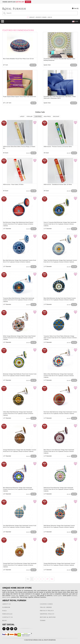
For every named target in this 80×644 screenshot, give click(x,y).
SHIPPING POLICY (47, 614)
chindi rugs (15, 596)
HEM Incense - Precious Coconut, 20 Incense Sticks (58, 147)
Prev (28, 579)
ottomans (74, 596)
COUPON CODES (46, 604)
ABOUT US (7, 604)
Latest (22, 116)
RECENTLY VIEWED (41, 17)
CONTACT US (8, 617)
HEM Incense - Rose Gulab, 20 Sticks (13, 184)
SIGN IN (50, 17)
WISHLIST (32, 17)
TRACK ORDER (46, 607)
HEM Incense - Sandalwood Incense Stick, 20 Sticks (58, 184)
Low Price (38, 116)
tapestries (33, 596)
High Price (47, 116)
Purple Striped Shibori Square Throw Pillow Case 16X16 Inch (20, 97)
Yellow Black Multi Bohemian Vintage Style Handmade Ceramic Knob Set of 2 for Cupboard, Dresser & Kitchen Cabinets (18, 414)
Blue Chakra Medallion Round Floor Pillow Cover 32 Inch (18, 59)
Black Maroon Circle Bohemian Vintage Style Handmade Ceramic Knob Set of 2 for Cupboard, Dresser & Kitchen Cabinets (59, 451)
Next (52, 579)
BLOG (5, 620)
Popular (30, 116)
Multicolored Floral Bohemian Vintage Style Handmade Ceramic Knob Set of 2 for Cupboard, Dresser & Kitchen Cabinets (59, 489)
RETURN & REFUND (48, 617)
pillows (27, 596)
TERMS (43, 620)
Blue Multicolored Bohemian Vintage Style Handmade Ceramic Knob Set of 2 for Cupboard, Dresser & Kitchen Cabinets (18, 489)
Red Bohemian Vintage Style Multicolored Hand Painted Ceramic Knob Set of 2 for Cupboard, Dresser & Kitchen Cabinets (18, 224)
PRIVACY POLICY (47, 611)
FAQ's (5, 611)
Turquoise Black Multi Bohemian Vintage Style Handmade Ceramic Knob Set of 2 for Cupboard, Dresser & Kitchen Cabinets (19, 300)
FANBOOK (6, 607)
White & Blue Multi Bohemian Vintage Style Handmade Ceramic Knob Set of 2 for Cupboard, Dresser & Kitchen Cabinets (59, 376)
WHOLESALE (7, 614)
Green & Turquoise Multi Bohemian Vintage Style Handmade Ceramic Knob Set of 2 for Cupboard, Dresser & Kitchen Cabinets (60, 224)
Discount (56, 116)
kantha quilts (58, 596)
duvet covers (6, 597)
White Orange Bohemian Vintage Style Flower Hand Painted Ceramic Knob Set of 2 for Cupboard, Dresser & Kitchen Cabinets (19, 338)
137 (47, 579)
